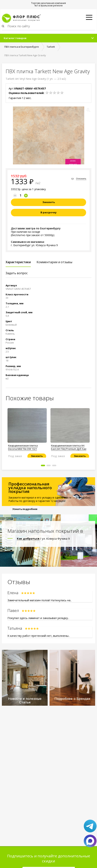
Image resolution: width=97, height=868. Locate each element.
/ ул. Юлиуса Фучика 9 (43, 539)
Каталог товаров (15, 38)
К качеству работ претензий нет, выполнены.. (39, 636)
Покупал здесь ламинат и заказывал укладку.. (38, 618)
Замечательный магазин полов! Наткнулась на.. (39, 600)
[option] (27, 431)
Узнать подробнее (25, 509)
